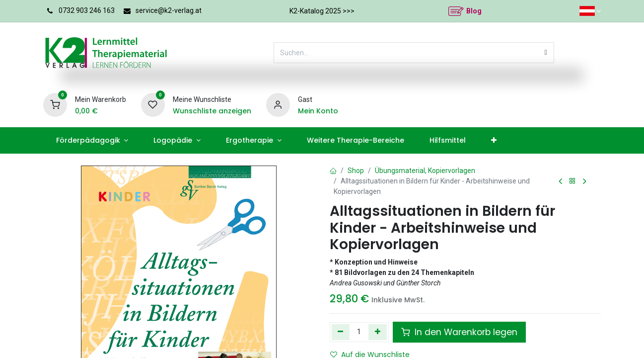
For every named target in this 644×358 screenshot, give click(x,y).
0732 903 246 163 (87, 10)
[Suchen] (546, 53)
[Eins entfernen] (341, 332)
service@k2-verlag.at (169, 10)
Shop (356, 171)
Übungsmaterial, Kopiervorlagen (425, 171)
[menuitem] (92, 140)
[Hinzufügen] (378, 332)
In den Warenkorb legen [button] (459, 332)
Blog (474, 11)
